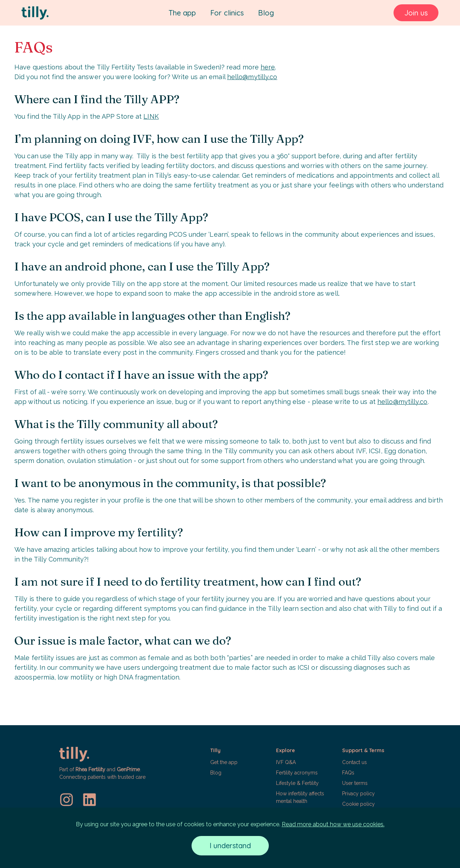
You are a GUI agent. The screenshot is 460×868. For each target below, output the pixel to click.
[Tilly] (35, 13)
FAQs (348, 773)
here (268, 67)
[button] (240, 781)
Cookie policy (358, 804)
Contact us (355, 762)
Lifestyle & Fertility (297, 783)
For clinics (227, 13)
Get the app (224, 762)
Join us (416, 13)
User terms (355, 783)
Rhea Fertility (90, 769)
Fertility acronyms (297, 773)
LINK (151, 116)
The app (182, 13)
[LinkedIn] (89, 800)
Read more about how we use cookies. (333, 824)
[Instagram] (66, 800)
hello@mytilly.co (252, 77)
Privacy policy (358, 794)
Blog (266, 13)
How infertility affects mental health (300, 797)
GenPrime (128, 769)
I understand (230, 846)
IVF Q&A (286, 762)
